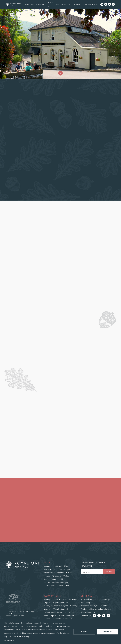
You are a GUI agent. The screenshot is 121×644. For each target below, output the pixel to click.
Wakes (85, 4)
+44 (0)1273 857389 (98, 606)
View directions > (88, 612)
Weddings (77, 4)
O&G (22, 615)
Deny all (84, 632)
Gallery (64, 4)
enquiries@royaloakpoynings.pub (99, 609)
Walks (70, 4)
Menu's (38, 4)
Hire (58, 4)
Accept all (108, 632)
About (27, 4)
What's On (50, 4)
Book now (93, 4)
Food (33, 4)
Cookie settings (9, 640)
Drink (44, 4)
